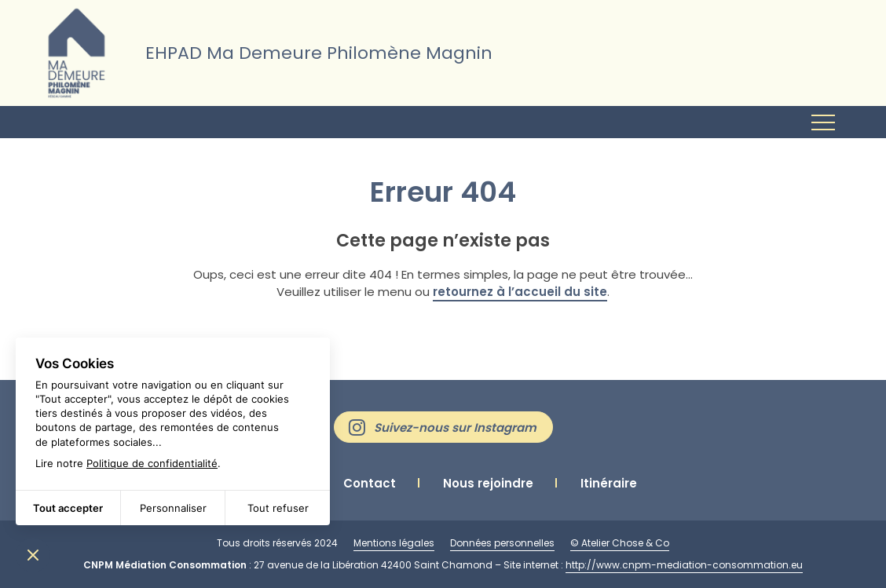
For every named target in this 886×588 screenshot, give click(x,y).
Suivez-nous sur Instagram (455, 427)
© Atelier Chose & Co (620, 543)
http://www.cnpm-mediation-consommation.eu (684, 565)
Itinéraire (609, 483)
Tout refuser (278, 508)
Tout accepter (68, 508)
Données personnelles (502, 543)
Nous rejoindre (488, 483)
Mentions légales (394, 543)
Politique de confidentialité (152, 463)
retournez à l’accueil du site (520, 292)
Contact (370, 483)
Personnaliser (173, 508)
